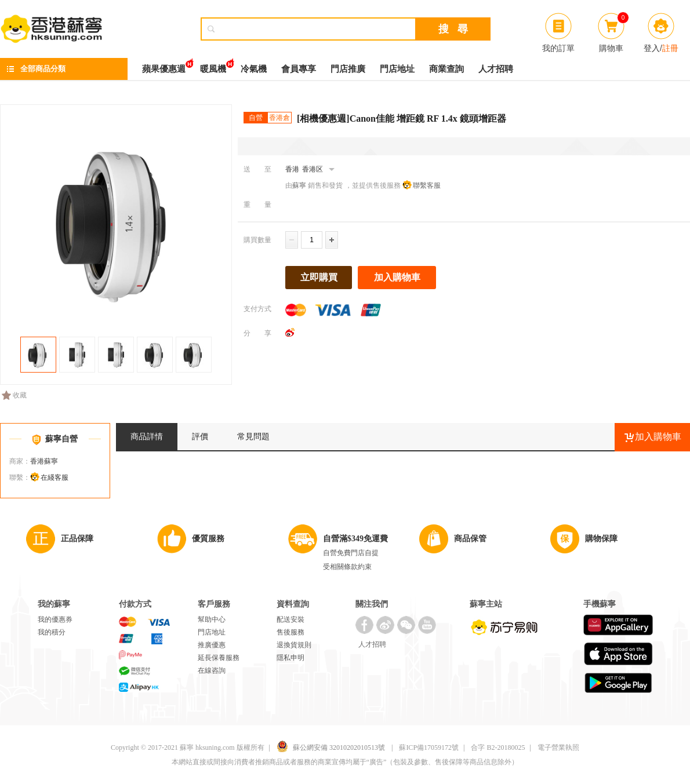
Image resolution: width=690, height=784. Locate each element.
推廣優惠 (212, 645)
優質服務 (208, 539)
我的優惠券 (55, 619)
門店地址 (397, 69)
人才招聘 (496, 69)
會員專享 (299, 69)
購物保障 (601, 539)
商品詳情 (147, 437)
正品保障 (77, 539)
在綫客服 (55, 477)
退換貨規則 (294, 645)
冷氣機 (254, 69)
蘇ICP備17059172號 (429, 747)
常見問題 (253, 437)
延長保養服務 (219, 658)
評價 (200, 437)
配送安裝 (290, 619)
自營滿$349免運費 (355, 539)
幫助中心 (212, 619)
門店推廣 (348, 69)
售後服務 (290, 632)
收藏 (14, 395)
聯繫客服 (427, 185)
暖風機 (213, 66)
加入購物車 (397, 277)
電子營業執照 (558, 747)
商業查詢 (446, 69)
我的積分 (52, 632)
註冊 (670, 48)
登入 (652, 48)
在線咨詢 (212, 670)
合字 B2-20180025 (498, 747)
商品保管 (470, 539)
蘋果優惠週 (164, 66)
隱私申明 (290, 658)
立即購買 (319, 277)
